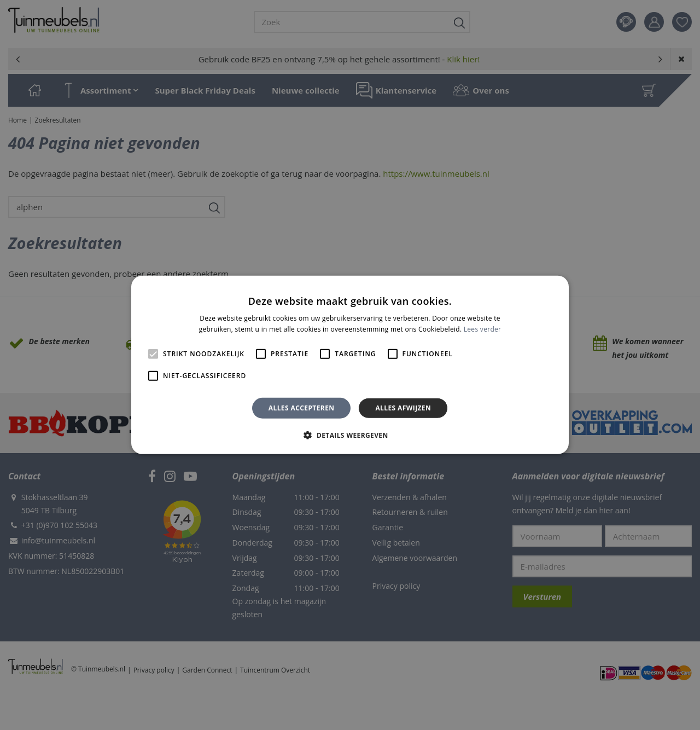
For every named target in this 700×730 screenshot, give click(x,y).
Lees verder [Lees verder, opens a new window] (483, 329)
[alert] (350, 365)
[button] (350, 435)
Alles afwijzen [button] (403, 408)
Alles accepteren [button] (302, 408)
